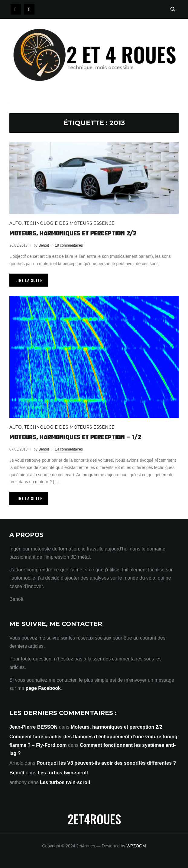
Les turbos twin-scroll (63, 773)
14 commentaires (69, 449)
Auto (16, 223)
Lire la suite (29, 280)
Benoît (44, 245)
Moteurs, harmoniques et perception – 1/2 (75, 437)
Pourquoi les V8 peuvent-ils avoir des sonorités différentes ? (106, 763)
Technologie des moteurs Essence (69, 223)
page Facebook (43, 688)
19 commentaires (69, 245)
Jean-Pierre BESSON (33, 727)
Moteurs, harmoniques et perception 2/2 (73, 234)
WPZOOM (136, 846)
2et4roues (94, 819)
